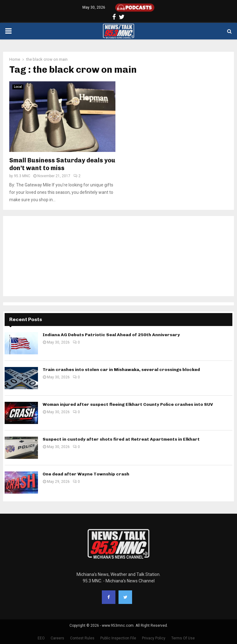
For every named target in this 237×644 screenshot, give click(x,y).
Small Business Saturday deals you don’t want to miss (62, 164)
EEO (41, 638)
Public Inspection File (118, 638)
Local (18, 87)
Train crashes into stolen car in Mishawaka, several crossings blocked (121, 370)
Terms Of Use (183, 638)
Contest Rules (82, 638)
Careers (57, 638)
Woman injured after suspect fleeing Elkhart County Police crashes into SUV (128, 404)
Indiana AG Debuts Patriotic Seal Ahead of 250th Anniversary (111, 335)
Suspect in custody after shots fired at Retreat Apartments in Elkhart (121, 439)
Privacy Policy (154, 638)
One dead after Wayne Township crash (86, 474)
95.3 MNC (22, 176)
